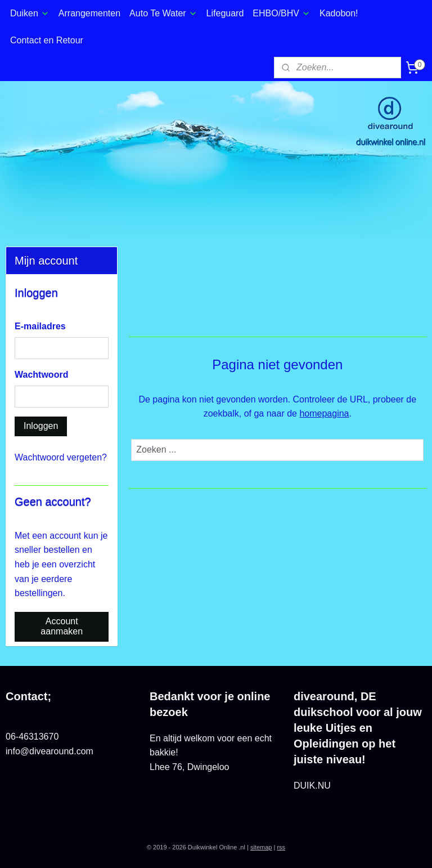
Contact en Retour (47, 40)
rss (281, 847)
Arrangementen (89, 13)
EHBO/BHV (282, 13)
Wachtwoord (41, 375)
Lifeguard (225, 13)
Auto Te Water (163, 13)
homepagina (325, 413)
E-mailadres (40, 326)
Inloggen (41, 426)
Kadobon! (339, 13)
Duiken (30, 13)
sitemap (261, 847)
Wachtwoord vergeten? (61, 457)
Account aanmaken (62, 626)
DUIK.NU (312, 786)
